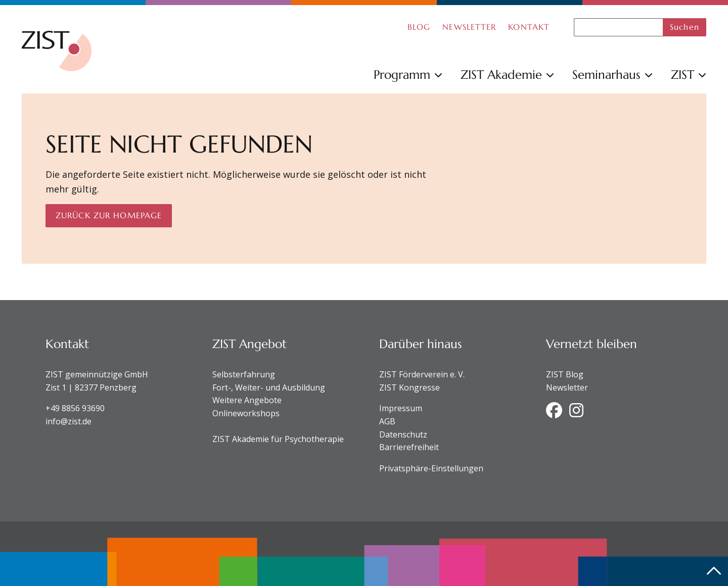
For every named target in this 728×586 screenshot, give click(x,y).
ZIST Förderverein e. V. (422, 374)
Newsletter (567, 387)
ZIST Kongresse (409, 387)
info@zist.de (69, 421)
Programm (408, 75)
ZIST (689, 75)
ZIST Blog (565, 374)
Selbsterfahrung (244, 374)
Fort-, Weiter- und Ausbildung (269, 387)
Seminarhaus (612, 75)
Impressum (401, 408)
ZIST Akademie (507, 75)
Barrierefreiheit (409, 447)
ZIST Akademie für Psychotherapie (278, 439)
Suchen (685, 27)
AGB (387, 421)
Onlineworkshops (246, 413)
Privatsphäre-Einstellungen (431, 468)
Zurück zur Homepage (109, 215)
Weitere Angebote (247, 400)
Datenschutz (403, 434)
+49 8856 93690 (75, 408)
